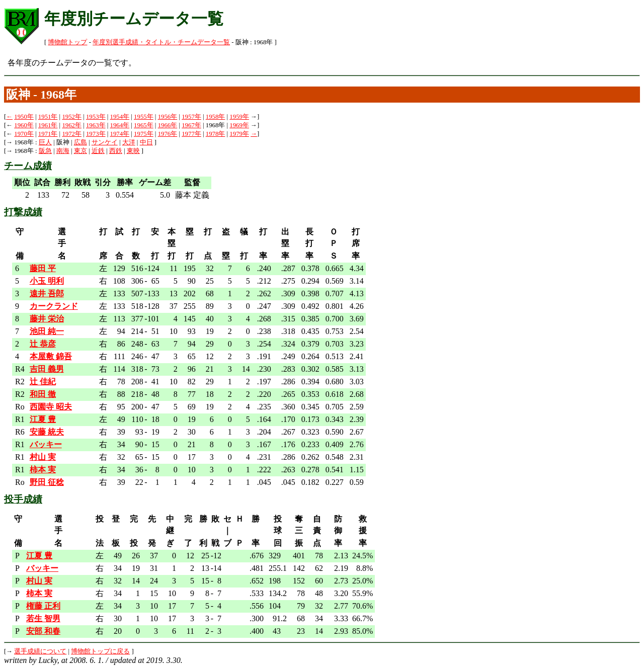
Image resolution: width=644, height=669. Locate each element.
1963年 (96, 125)
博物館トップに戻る (100, 651)
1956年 (168, 117)
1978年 (216, 134)
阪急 (45, 151)
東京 (80, 151)
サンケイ (105, 142)
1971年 (48, 134)
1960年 (24, 125)
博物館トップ (67, 42)
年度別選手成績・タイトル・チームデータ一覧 (161, 42)
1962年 (72, 125)
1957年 (191, 117)
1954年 (120, 117)
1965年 (144, 125)
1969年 (239, 125)
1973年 (96, 134)
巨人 (45, 142)
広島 (80, 142)
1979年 (239, 134)
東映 (133, 151)
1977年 (191, 134)
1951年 (48, 117)
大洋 (129, 142)
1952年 (72, 117)
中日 (146, 142)
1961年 (48, 125)
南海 (63, 151)
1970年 (24, 134)
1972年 (72, 134)
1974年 (120, 134)
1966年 (168, 125)
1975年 (144, 134)
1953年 (96, 117)
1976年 (168, 134)
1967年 (191, 125)
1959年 (239, 117)
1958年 (216, 117)
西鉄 (116, 151)
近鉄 (98, 151)
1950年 (24, 117)
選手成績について (40, 651)
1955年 (144, 117)
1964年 (120, 125)
